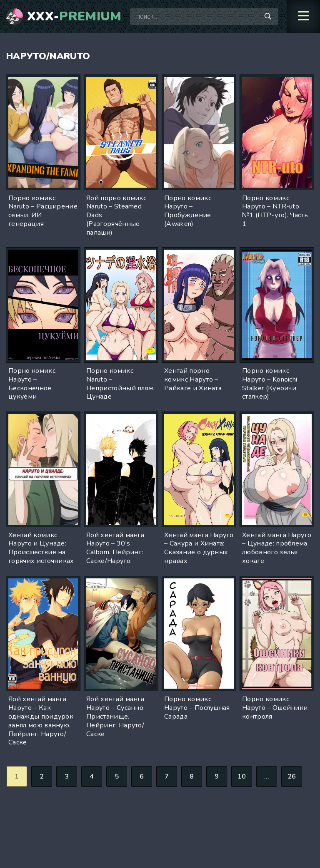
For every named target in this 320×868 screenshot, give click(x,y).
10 (242, 776)
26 (292, 776)
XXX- (74, 17)
